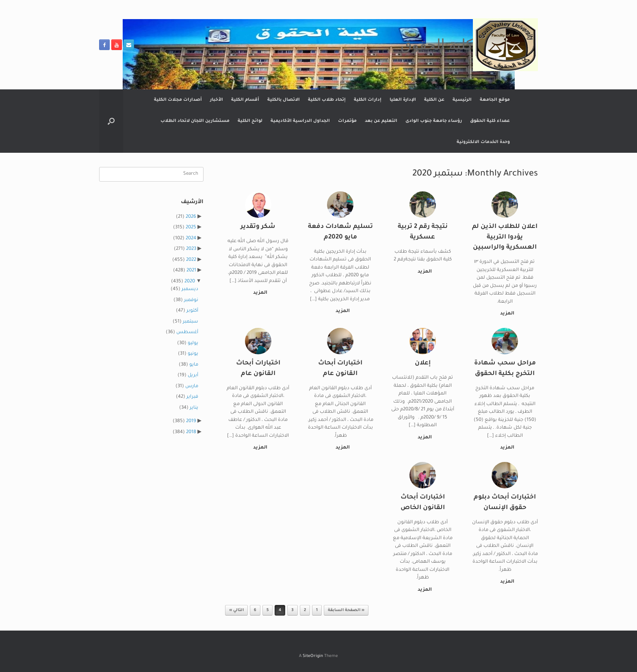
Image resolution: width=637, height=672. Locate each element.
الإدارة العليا (403, 100)
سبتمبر (191, 322)
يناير (194, 408)
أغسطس (187, 333)
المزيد (506, 314)
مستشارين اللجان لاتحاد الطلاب (195, 121)
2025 (191, 228)
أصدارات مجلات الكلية (178, 100)
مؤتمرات (347, 121)
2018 (191, 432)
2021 (191, 271)
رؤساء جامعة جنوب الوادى (434, 121)
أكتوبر (192, 311)
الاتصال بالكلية (284, 100)
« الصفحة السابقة (346, 610)
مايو (194, 365)
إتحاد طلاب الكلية (327, 100)
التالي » (236, 610)
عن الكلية (434, 100)
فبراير (192, 397)
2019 (191, 422)
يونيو (193, 354)
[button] (111, 121)
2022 (191, 260)
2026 (191, 217)
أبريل (193, 376)
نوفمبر (191, 300)
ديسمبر (190, 289)
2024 (191, 239)
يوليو (193, 344)
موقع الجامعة (495, 100)
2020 (190, 282)
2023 (191, 249)
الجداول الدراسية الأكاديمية (300, 121)
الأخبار (217, 100)
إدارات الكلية (368, 100)
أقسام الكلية (245, 100)
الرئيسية (462, 100)
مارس (192, 387)
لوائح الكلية (250, 121)
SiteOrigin (313, 656)
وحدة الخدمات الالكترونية (483, 142)
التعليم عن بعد (381, 121)
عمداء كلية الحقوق (490, 121)
